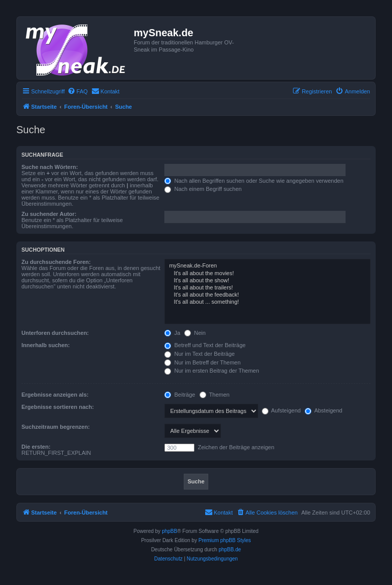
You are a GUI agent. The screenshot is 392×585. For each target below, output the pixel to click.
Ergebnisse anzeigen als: (55, 395)
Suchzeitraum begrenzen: (56, 427)
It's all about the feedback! (267, 295)
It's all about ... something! (267, 302)
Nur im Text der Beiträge (199, 354)
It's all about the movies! (267, 274)
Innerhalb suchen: (46, 345)
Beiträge (180, 395)
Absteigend (324, 410)
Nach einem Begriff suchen (203, 189)
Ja (172, 333)
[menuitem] (78, 91)
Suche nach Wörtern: (50, 167)
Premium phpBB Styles (225, 540)
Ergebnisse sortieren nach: (58, 407)
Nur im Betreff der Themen (202, 362)
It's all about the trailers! (267, 288)
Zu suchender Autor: (49, 214)
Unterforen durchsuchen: (55, 333)
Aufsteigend (281, 410)
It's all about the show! (267, 281)
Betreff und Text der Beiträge (205, 345)
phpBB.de (230, 550)
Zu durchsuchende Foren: (56, 262)
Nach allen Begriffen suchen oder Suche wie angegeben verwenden (254, 181)
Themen (215, 395)
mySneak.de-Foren (267, 266)
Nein (195, 333)
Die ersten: (36, 447)
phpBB (169, 531)
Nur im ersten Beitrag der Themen (212, 371)
